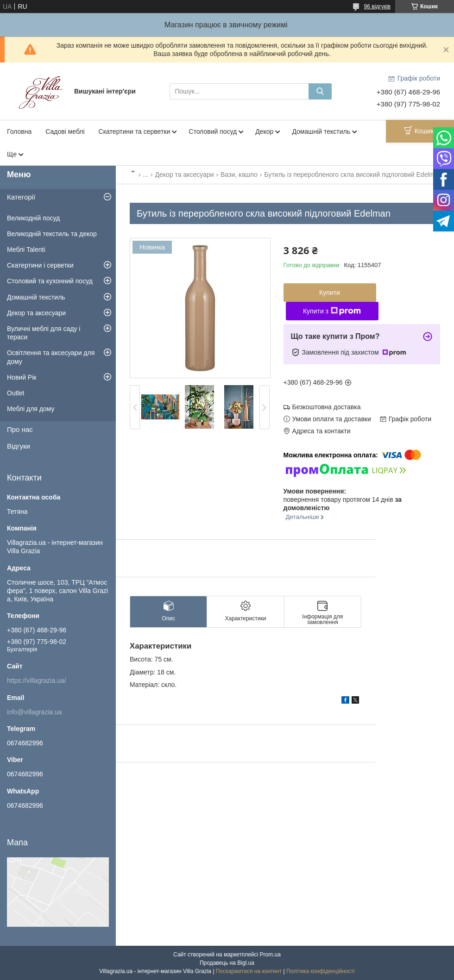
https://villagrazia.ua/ (37, 680)
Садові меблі (65, 131)
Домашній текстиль (321, 131)
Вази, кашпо (239, 175)
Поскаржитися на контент (249, 971)
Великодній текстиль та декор (52, 234)
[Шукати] (320, 91)
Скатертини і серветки (40, 265)
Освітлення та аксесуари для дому (51, 357)
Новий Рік (22, 377)
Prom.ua (270, 955)
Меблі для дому (31, 409)
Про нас (20, 429)
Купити (330, 293)
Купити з (332, 311)
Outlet (16, 393)
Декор (264, 131)
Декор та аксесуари (185, 175)
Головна (19, 131)
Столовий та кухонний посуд (50, 281)
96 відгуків (377, 6)
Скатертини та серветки (135, 131)
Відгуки (19, 446)
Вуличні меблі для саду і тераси (44, 333)
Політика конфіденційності (321, 971)
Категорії (21, 197)
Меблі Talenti (26, 250)
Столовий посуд (213, 131)
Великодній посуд (33, 218)
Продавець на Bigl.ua (227, 963)
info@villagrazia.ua (35, 712)
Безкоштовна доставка (327, 407)
